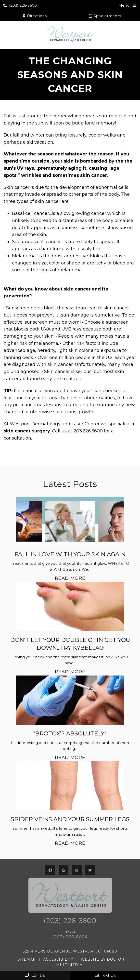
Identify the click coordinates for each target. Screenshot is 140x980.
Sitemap (27, 959)
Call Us (35, 975)
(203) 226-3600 (20, 5)
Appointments (105, 16)
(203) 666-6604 (70, 937)
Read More (70, 578)
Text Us (105, 975)
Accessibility (58, 959)
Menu (124, 5)
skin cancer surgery (27, 431)
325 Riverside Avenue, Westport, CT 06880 (70, 951)
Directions (35, 16)
